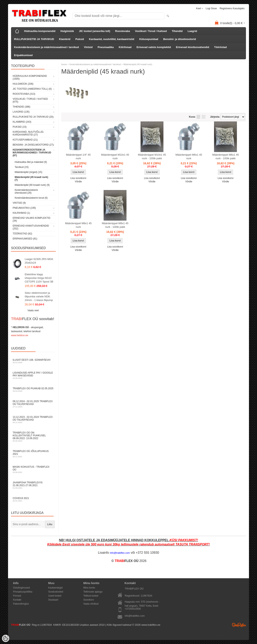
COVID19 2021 (33, 499)
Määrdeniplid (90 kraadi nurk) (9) (32, 185)
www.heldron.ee (20, 335)
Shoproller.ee (239, 625)
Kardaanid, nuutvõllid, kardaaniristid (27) (28, 133)
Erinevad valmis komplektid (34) (32, 219)
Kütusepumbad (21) (25, 140)
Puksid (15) (20, 127)
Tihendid (177, 31)
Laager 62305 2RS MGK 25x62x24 (39, 261)
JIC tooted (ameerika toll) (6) (32, 89)
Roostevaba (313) (24, 94)
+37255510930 (133, 609)
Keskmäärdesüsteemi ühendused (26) (26, 191)
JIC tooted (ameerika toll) (94, 31)
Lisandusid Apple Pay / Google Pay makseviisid (33, 375)
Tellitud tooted (91, 596)
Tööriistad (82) (22, 234)
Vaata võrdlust (91, 604)
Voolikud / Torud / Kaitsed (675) (30, 100)
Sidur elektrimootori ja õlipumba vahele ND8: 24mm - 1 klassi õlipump (39, 296)
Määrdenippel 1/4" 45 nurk (78, 157)
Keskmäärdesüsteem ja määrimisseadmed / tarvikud (46, 47)
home (64, 64)
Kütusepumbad (149, 39)
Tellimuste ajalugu (93, 592)
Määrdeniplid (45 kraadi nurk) (138, 64)
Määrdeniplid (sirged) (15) (28, 172)
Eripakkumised (23, 55)
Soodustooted (56, 592)
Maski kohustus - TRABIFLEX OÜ (33, 469)
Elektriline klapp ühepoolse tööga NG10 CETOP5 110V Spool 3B (39, 278)
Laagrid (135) (21, 112)
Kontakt (17, 600)
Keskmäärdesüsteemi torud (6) (31, 198)
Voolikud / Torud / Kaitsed (151, 31)
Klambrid (65, 39)
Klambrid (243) (22, 122)
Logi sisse (211, 8)
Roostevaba (123, 31)
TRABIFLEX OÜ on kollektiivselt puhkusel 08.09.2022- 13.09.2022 (33, 437)
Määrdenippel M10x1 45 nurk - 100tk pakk (152, 157)
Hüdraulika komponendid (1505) (30, 77)
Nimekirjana (198, 117)
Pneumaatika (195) (24, 208)
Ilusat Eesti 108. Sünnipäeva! (33, 361)
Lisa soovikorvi (78, 178)
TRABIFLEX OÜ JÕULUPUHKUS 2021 (33, 454)
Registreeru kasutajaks (232, 8)
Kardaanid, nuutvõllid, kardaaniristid (112, 39)
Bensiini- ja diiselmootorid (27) (33, 145)
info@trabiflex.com (135, 616)
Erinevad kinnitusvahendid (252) (31, 227)
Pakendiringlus (21, 604)
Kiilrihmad (125, 47)
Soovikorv (89, 600)
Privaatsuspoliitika (23, 592)
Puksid (80, 39)
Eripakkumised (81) (25, 239)
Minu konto (89, 588)
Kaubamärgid (55, 588)
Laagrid (192, 31)
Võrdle (78, 182)
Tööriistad (221, 47)
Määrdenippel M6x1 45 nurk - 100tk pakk (225, 157)
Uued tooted (55, 596)
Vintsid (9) (19, 203)
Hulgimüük (67, 31)
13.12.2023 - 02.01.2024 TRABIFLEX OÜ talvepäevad (33, 420)
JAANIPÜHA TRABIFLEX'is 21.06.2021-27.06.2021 (33, 485)
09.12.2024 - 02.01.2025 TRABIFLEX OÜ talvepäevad (33, 404)
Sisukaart (53, 600)
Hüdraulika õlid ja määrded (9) (31, 162)
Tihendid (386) (21, 107)
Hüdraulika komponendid (40, 31)
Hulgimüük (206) (23, 84)
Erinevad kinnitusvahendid (192, 47)
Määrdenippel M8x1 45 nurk (78, 225)
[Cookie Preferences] (6, 638)
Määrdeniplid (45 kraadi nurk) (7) (31, 179)
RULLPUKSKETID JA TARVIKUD (34, 39)
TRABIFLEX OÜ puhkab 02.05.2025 (33, 390)
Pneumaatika (106, 47)
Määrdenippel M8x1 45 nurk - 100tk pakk (115, 225)
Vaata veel (33, 310)
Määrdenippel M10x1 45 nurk (115, 157)
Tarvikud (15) (22, 167)
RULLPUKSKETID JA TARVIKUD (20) (33, 117)
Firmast (17, 596)
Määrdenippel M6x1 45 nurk (189, 157)
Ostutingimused (21, 588)
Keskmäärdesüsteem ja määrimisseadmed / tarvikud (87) (32, 153)
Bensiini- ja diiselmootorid (180, 39)
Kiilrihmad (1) (21, 213)
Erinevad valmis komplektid (154, 47)
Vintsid (88, 47)
